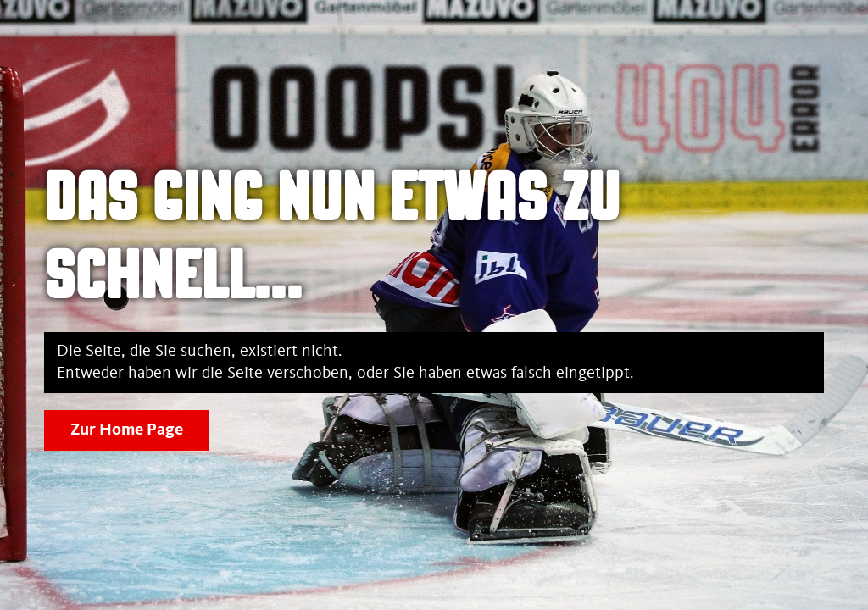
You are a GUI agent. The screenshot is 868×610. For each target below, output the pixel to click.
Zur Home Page (127, 430)
